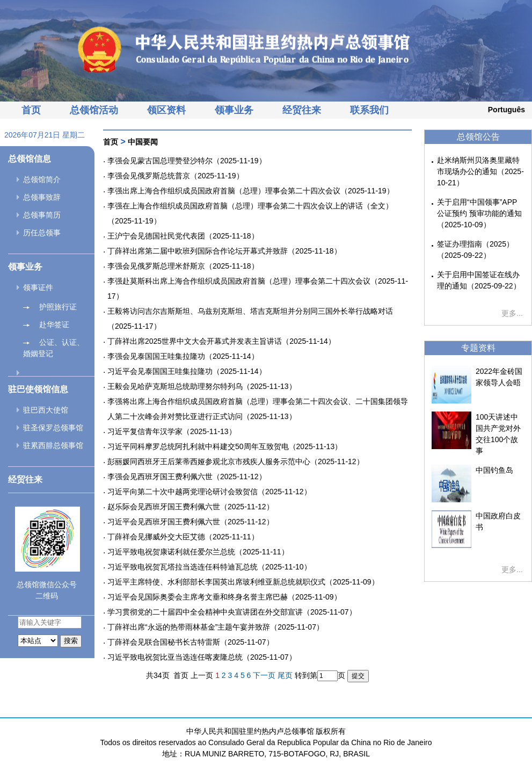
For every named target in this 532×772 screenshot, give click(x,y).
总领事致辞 (42, 197)
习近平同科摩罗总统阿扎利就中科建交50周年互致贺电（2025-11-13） (225, 446)
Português (507, 110)
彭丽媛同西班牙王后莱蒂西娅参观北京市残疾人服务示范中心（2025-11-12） (236, 461)
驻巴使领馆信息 (38, 389)
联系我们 (369, 110)
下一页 (264, 675)
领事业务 (234, 110)
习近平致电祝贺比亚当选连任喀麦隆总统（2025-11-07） (202, 657)
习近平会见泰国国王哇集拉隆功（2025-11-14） (187, 371)
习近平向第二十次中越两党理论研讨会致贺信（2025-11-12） (209, 492)
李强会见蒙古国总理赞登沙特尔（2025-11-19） (187, 161)
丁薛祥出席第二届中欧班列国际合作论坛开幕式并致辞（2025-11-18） (224, 251)
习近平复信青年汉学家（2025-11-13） (172, 431)
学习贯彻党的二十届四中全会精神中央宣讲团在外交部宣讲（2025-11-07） (232, 612)
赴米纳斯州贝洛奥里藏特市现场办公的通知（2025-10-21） (480, 171)
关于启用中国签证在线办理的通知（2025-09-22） (479, 280)
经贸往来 (302, 110)
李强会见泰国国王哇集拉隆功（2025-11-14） (183, 356)
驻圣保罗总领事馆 (53, 428)
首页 (31, 110)
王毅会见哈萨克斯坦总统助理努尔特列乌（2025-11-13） (202, 386)
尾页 (285, 675)
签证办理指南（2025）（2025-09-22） (475, 250)
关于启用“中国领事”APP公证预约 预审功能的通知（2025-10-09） (479, 213)
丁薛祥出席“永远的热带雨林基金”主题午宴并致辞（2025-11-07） (216, 627)
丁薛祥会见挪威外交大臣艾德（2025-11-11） (183, 537)
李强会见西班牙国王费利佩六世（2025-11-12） (187, 477)
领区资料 (166, 110)
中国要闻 (143, 142)
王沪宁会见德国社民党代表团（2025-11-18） (183, 236)
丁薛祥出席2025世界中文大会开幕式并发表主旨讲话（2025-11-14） (221, 341)
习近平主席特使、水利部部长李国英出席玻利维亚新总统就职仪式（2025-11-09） (243, 582)
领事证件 (38, 287)
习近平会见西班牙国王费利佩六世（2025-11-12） (191, 522)
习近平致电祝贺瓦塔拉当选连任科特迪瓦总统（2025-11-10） (209, 567)
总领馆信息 (30, 159)
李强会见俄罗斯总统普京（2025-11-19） (176, 176)
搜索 (71, 641)
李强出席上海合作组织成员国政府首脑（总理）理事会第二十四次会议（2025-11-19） (251, 191)
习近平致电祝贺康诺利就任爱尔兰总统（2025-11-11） (198, 552)
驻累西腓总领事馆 (53, 445)
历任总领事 (42, 233)
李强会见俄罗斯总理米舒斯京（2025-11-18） (183, 266)
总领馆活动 (94, 110)
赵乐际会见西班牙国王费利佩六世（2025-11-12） (191, 507)
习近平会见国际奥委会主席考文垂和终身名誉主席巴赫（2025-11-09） (224, 597)
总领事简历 (42, 215)
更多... (512, 313)
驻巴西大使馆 (46, 410)
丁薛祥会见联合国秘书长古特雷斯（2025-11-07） (191, 642)
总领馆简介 (42, 179)
